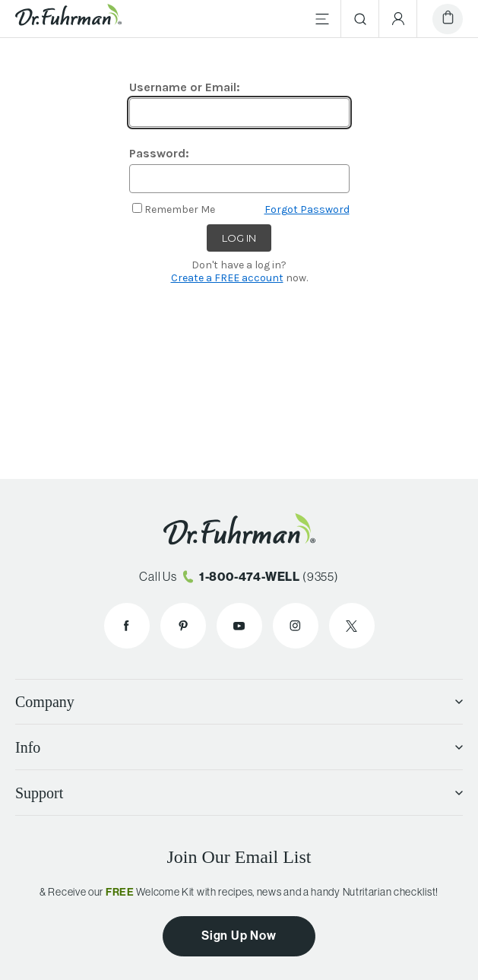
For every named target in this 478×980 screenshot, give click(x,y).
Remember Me (180, 209)
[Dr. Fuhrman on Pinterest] (183, 626)
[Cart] (448, 19)
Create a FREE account (227, 278)
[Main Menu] (322, 19)
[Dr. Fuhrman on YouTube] (239, 626)
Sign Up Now (239, 936)
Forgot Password (307, 209)
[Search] (360, 19)
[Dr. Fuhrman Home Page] (68, 19)
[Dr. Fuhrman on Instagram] (296, 626)
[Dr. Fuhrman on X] (352, 626)
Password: (159, 153)
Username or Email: (185, 87)
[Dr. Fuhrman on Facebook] (127, 626)
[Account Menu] (398, 19)
